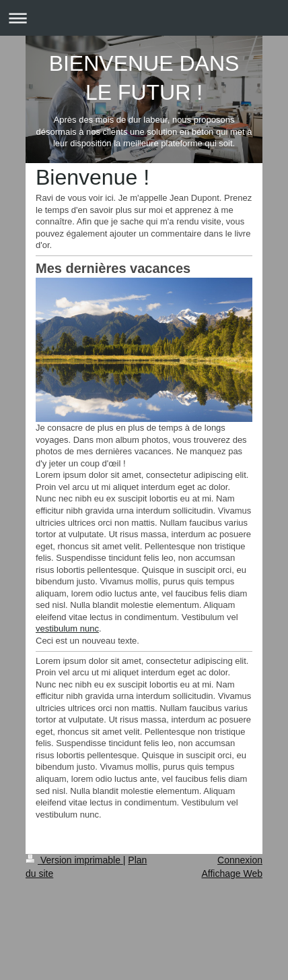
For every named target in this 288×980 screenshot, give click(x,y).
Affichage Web (232, 874)
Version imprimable (74, 860)
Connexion (240, 860)
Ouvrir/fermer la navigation (144, 18)
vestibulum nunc (67, 629)
